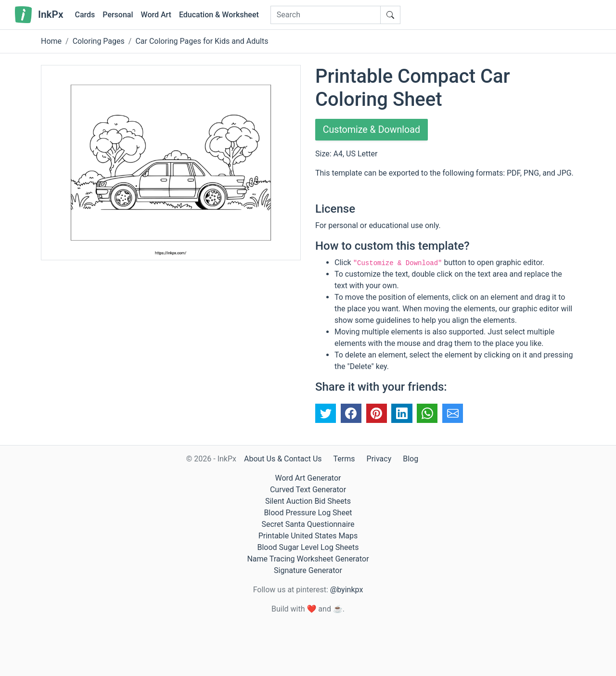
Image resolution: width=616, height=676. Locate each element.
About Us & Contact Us (283, 459)
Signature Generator (308, 570)
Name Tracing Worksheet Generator (308, 559)
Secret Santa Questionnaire (308, 524)
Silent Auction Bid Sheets (308, 501)
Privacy (379, 459)
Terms (344, 459)
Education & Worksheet (219, 15)
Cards (85, 15)
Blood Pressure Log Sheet (308, 513)
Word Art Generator (308, 478)
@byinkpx (346, 590)
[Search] (326, 15)
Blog (411, 459)
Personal (118, 15)
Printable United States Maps (308, 536)
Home (51, 41)
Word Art (156, 15)
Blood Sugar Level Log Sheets (308, 547)
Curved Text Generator (308, 490)
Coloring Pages (99, 41)
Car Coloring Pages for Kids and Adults (202, 41)
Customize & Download (372, 130)
